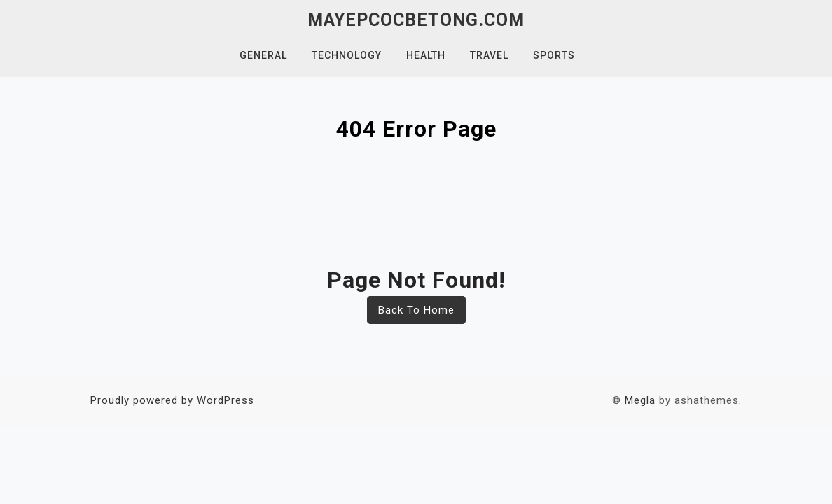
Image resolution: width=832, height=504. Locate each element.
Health (426, 55)
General (263, 55)
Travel (489, 55)
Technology (347, 55)
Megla (640, 400)
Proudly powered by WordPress (172, 400)
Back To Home (416, 310)
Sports (554, 55)
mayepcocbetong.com (416, 20)
